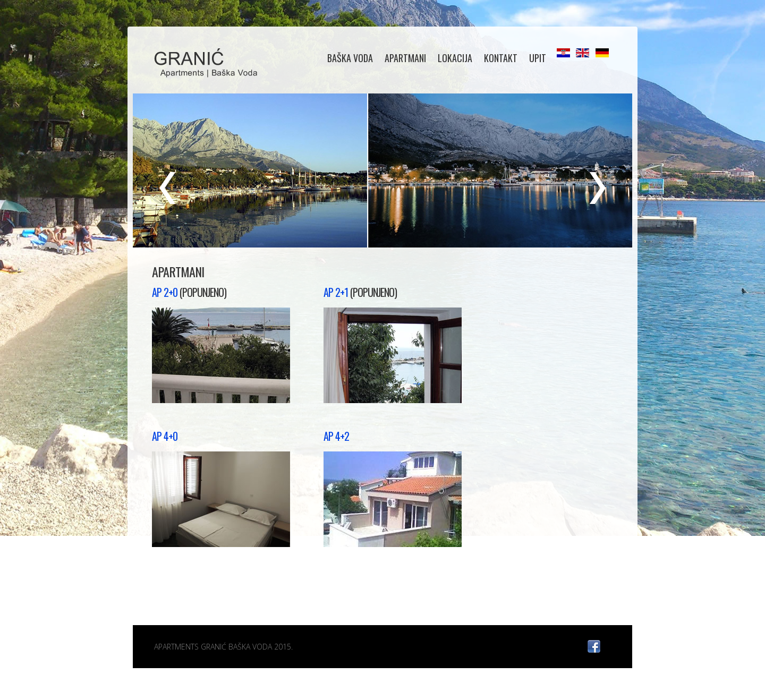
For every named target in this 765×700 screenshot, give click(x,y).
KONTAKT (501, 58)
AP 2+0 (165, 292)
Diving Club (208, 63)
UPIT (538, 58)
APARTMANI (405, 58)
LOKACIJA (455, 58)
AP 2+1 (337, 292)
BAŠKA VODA (350, 58)
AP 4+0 (165, 436)
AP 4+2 (336, 436)
